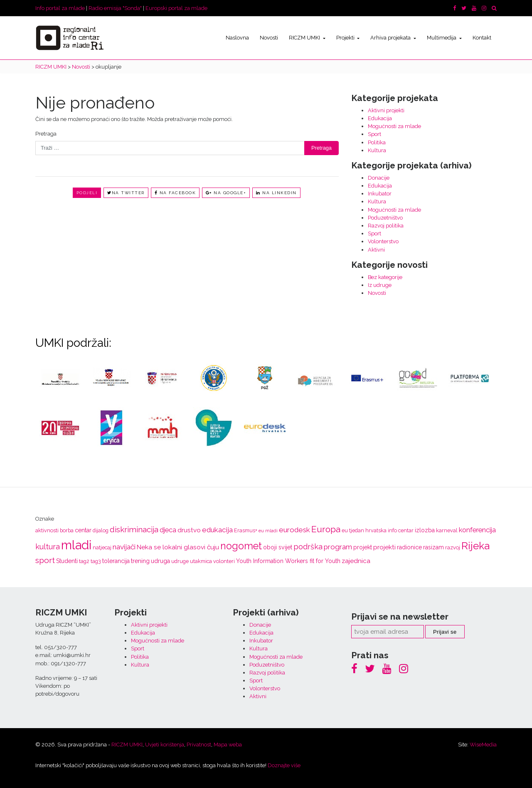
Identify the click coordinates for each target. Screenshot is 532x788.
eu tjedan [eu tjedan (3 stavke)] (353, 530)
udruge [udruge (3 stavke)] (180, 561)
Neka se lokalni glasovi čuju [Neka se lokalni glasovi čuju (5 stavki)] (178, 547)
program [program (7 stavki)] (338, 547)
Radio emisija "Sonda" (115, 8)
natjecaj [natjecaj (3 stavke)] (102, 547)
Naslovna (237, 38)
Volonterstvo (383, 241)
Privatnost (199, 745)
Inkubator (380, 194)
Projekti (346, 38)
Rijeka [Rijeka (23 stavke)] (475, 546)
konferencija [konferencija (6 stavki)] (477, 530)
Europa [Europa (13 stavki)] (326, 529)
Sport (374, 134)
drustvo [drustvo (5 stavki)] (189, 530)
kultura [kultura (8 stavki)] (48, 547)
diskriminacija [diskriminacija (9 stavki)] (134, 529)
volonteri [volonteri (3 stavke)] (224, 561)
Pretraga (46, 134)
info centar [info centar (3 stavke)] (401, 530)
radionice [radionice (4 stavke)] (409, 547)
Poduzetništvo (385, 218)
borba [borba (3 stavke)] (67, 530)
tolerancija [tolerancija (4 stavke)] (116, 561)
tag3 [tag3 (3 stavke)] (96, 561)
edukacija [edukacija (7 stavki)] (217, 530)
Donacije (379, 178)
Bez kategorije (385, 277)
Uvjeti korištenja (165, 745)
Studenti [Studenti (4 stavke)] (67, 561)
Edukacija (380, 118)
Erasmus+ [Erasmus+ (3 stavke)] (246, 530)
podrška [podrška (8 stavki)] (308, 547)
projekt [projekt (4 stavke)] (363, 547)
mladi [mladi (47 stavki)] (76, 545)
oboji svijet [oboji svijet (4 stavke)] (278, 547)
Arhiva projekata (391, 38)
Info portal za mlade (60, 8)
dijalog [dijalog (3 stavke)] (101, 530)
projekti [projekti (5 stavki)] (384, 547)
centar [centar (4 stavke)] (83, 530)
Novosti (269, 38)
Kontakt (482, 38)
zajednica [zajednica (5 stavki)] (356, 561)
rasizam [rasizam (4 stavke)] (433, 547)
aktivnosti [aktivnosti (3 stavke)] (47, 530)
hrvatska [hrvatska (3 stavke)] (376, 530)
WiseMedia (483, 745)
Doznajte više (284, 765)
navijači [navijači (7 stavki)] (124, 547)
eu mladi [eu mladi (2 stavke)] (268, 531)
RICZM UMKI (305, 38)
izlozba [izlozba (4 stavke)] (425, 530)
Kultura (377, 150)
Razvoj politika (386, 226)
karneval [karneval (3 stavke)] (447, 530)
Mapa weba (228, 745)
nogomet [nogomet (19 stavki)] (241, 546)
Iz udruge (380, 285)
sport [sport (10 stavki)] (45, 560)
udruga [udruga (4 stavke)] (160, 561)
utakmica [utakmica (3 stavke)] (201, 561)
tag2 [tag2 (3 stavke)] (84, 561)
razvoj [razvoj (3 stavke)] (453, 547)
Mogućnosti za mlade (394, 126)
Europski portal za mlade (176, 8)
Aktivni (376, 250)
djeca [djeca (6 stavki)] (168, 530)
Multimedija (442, 38)
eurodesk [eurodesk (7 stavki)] (294, 530)
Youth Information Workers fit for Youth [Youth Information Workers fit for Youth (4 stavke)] (288, 561)
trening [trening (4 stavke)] (140, 561)
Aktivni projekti (386, 110)
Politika (377, 142)
